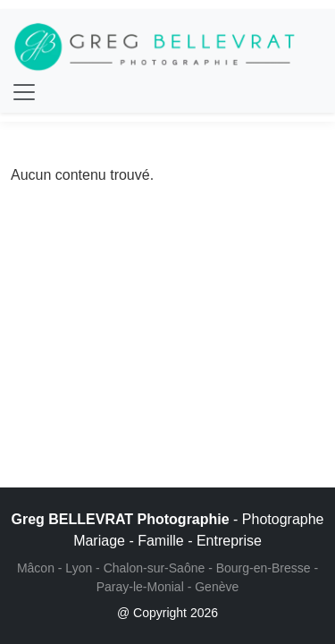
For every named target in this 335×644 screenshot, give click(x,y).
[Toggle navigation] (24, 92)
